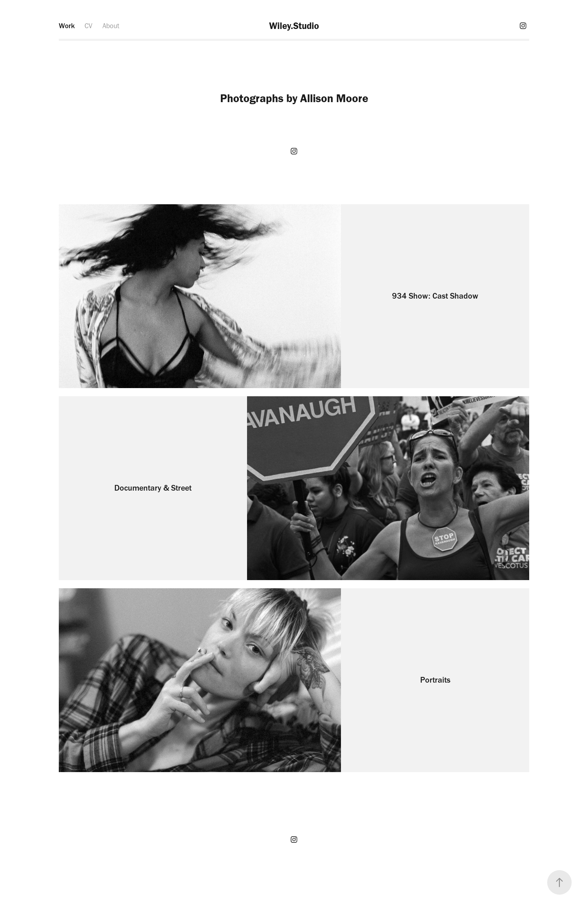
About (111, 26)
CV (88, 26)
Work (67, 26)
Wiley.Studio (294, 26)
